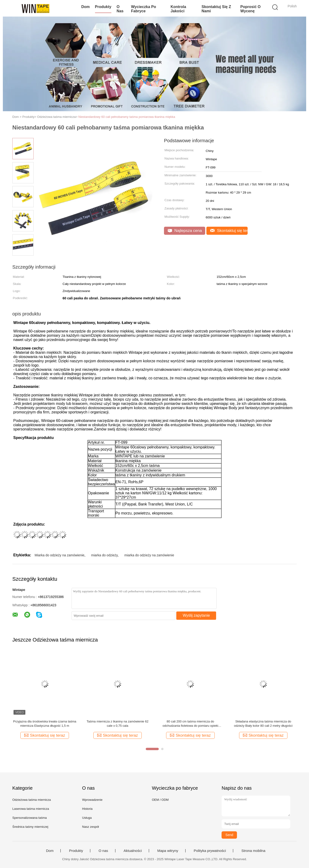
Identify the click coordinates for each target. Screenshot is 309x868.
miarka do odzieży (105, 555)
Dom (86, 7)
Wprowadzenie (92, 800)
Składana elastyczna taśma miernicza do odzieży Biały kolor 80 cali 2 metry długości (263, 724)
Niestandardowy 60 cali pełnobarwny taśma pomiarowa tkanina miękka (127, 117)
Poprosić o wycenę (250, 9)
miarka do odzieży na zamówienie (149, 555)
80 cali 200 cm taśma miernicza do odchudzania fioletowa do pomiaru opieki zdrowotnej (190, 724)
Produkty (103, 7)
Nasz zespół (90, 827)
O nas (120, 9)
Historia (87, 809)
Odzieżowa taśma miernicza (32, 800)
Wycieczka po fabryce (144, 9)
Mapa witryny (168, 851)
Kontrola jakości (178, 9)
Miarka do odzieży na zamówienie (59, 555)
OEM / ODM (160, 800)
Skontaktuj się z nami (216, 9)
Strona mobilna (253, 851)
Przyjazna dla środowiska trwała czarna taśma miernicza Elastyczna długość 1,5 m (45, 724)
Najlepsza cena (185, 231)
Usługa (87, 818)
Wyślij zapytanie (196, 615)
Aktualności (133, 851)
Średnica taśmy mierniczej (30, 827)
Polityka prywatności (210, 851)
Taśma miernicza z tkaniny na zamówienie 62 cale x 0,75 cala (118, 724)
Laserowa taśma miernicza (31, 809)
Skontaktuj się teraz (229, 231)
